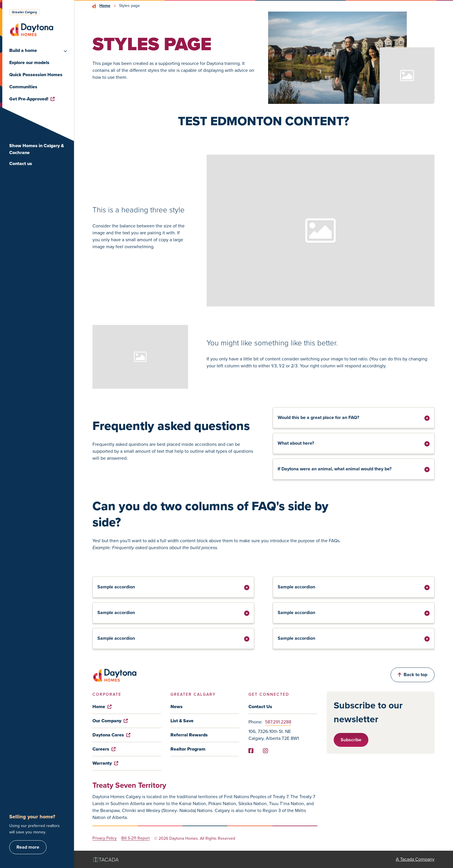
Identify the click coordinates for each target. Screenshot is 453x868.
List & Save (182, 721)
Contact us (21, 163)
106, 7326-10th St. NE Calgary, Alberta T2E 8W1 (274, 735)
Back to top (413, 675)
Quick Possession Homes (36, 75)
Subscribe (351, 740)
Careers (104, 749)
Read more (28, 847)
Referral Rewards (189, 735)
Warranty (105, 763)
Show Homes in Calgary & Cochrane (37, 149)
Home (105, 6)
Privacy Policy (105, 838)
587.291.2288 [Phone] (278, 722)
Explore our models (29, 62)
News (177, 707)
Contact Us (260, 707)
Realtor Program (188, 749)
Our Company (110, 721)
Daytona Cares (111, 735)
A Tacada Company (415, 859)
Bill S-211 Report (135, 838)
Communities (23, 87)
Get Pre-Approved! (32, 99)
